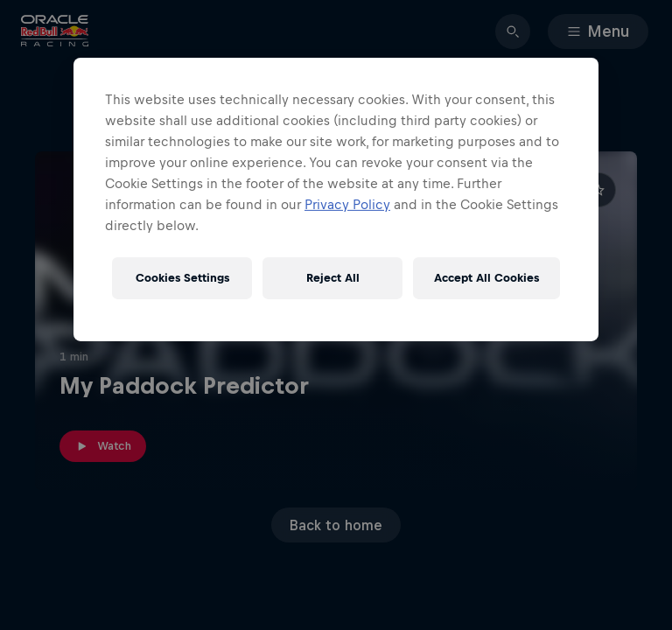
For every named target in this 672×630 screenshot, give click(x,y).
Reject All (333, 278)
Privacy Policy (347, 204)
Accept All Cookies (486, 278)
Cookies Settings (182, 278)
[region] (336, 199)
